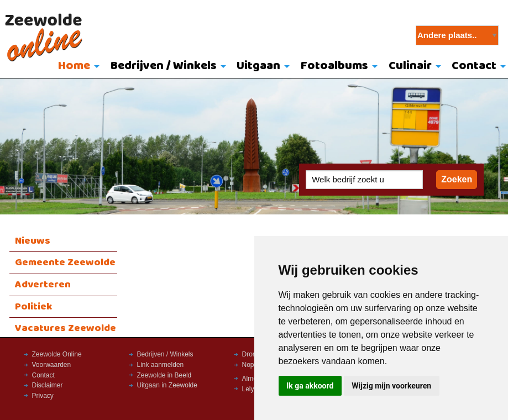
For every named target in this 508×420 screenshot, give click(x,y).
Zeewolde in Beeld (164, 375)
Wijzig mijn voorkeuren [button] (391, 386)
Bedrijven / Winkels (164, 66)
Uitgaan (258, 66)
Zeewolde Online (57, 354)
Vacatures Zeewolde (66, 328)
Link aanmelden (161, 365)
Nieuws (33, 241)
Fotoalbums (334, 66)
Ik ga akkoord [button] (310, 386)
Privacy (43, 396)
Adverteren (43, 285)
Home (74, 66)
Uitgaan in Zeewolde (167, 385)
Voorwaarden (52, 365)
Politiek (33, 307)
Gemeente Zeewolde (65, 262)
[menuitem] (76, 67)
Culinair (410, 66)
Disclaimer (48, 385)
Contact (43, 375)
